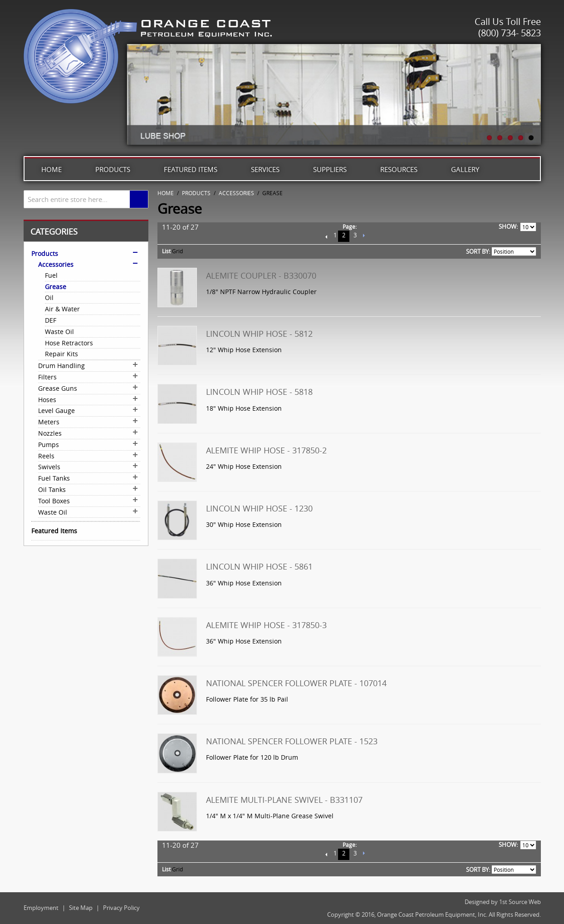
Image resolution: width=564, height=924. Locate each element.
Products (113, 169)
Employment (41, 908)
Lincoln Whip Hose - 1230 (259, 508)
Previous (326, 236)
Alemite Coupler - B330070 (261, 275)
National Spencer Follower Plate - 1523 (292, 741)
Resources (399, 169)
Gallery (465, 169)
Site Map (81, 908)
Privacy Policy (121, 908)
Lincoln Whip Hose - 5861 (259, 566)
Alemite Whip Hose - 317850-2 (266, 450)
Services (265, 169)
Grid (177, 251)
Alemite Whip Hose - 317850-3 (266, 625)
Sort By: (478, 251)
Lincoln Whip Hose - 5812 (259, 334)
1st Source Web (520, 902)
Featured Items (191, 169)
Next (364, 236)
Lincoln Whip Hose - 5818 (259, 392)
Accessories (236, 193)
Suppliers (330, 169)
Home (51, 169)
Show (508, 226)
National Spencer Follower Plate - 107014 (296, 683)
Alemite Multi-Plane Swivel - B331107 (284, 800)
